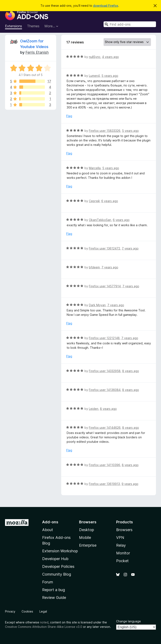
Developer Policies (58, 566)
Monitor (123, 553)
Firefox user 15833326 (105, 131)
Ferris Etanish (37, 52)
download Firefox (106, 6)
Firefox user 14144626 (105, 428)
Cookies (27, 611)
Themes (33, 26)
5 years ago (110, 76)
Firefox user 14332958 (105, 371)
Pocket (122, 561)
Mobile (85, 538)
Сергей (94, 201)
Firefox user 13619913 (104, 484)
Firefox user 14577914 (105, 286)
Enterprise (88, 545)
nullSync (95, 57)
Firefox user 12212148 (104, 338)
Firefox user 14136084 (105, 390)
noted (44, 622)
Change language (129, 621)
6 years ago (110, 201)
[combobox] (130, 24)
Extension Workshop (60, 551)
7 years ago (130, 248)
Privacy (10, 611)
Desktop (86, 530)
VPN (120, 538)
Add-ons (50, 522)
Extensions (14, 26)
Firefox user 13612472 (105, 248)
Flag (69, 116)
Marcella (95, 168)
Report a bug (54, 590)
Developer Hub (55, 559)
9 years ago (130, 484)
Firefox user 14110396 (105, 465)
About (48, 530)
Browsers (124, 530)
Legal (43, 611)
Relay (121, 545)
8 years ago (131, 371)
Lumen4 (94, 76)
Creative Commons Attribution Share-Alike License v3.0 (44, 627)
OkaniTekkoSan (100, 220)
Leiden (94, 409)
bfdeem (94, 267)
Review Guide (54, 598)
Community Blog (57, 574)
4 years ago (110, 57)
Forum (48, 582)
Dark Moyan (97, 305)
